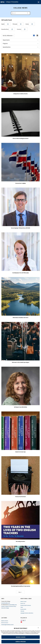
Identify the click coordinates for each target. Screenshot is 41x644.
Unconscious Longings (21, 183)
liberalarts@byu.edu (13, 605)
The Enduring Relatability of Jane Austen (20, 586)
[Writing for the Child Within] (20, 386)
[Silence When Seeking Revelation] (20, 117)
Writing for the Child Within (20, 407)
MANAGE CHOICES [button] (21, 637)
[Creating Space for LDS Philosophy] (20, 252)
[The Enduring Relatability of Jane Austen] (20, 565)
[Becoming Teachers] (20, 520)
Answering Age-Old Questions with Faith (21, 228)
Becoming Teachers (20, 541)
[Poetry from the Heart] (20, 475)
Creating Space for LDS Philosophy (20, 273)
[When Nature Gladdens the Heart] (20, 296)
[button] (38, 628)
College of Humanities (12, 2)
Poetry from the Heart (21, 497)
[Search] (21, 13)
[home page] (2, 2)
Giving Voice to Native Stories (20, 94)
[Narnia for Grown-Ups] (20, 431)
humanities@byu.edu (6, 603)
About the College (5, 608)
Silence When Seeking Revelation (20, 139)
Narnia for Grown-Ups (21, 452)
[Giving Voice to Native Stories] (20, 73)
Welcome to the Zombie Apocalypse (21, 362)
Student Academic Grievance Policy (9, 606)
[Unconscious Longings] (20, 162)
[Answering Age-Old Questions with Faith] (20, 207)
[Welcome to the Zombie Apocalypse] (20, 341)
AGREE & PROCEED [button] (21, 642)
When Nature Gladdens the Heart (20, 318)
